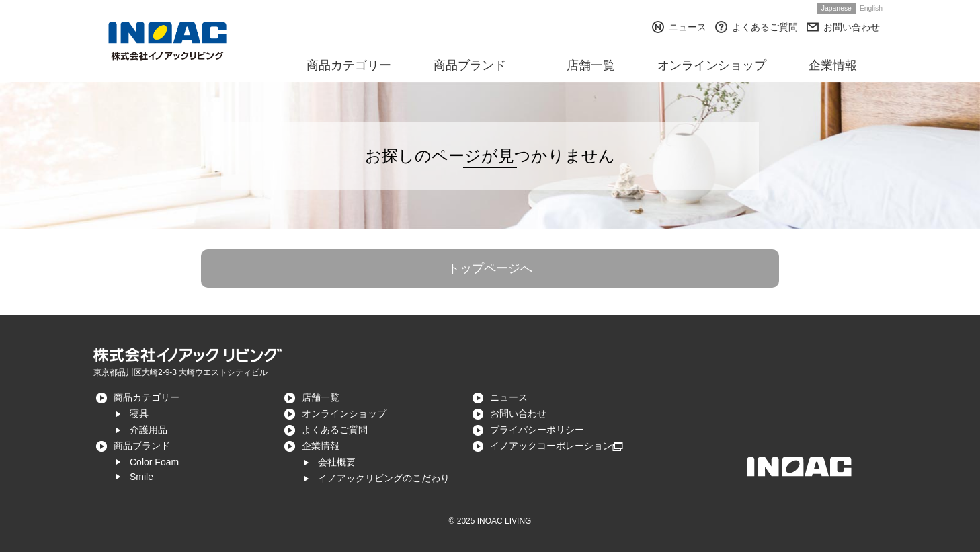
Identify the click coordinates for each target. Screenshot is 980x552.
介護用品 (149, 430)
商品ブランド (142, 446)
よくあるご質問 (765, 27)
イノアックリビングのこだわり (384, 478)
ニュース (688, 27)
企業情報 (321, 446)
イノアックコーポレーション (551, 446)
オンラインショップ (344, 413)
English (871, 8)
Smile (141, 477)
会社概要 (337, 462)
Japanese (836, 8)
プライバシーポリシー (537, 430)
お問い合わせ (852, 27)
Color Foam (154, 462)
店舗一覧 (321, 397)
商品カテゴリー (147, 397)
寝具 (139, 413)
